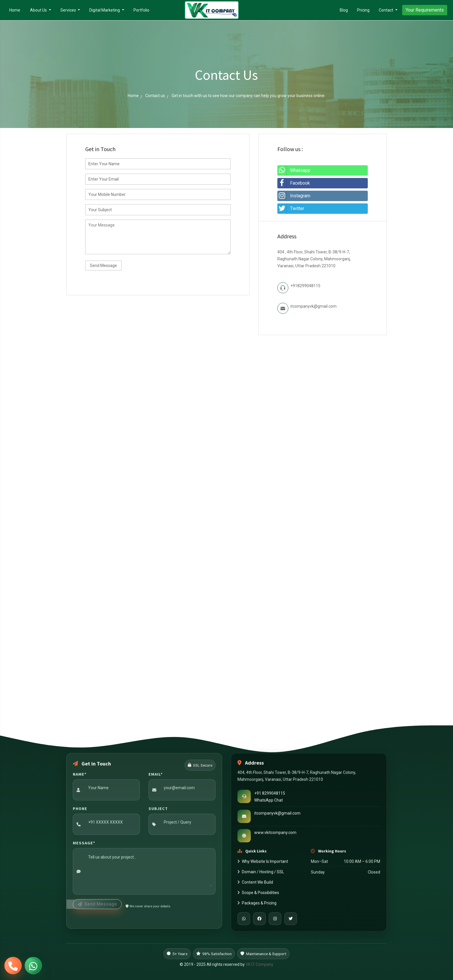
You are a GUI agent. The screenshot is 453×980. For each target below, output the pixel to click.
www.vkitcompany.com (275, 834)
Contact (386, 10)
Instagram (294, 196)
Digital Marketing (105, 10)
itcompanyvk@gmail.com (313, 306)
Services (69, 10)
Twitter (291, 209)
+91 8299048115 (270, 795)
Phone (80, 810)
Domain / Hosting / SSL (261, 873)
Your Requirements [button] (425, 10)
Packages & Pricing (257, 905)
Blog (344, 10)
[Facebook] (259, 920)
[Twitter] (291, 920)
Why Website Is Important (263, 863)
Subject (158, 810)
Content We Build (255, 884)
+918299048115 (305, 286)
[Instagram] (275, 920)
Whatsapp (294, 170)
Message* (84, 844)
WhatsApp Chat (269, 801)
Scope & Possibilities (258, 894)
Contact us (155, 96)
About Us (39, 10)
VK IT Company (259, 964)
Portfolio (141, 10)
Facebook (294, 183)
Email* (156, 775)
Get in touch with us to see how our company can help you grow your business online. (248, 96)
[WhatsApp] (244, 920)
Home (17, 9)
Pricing (363, 10)
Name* (80, 775)
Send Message (103, 266)
